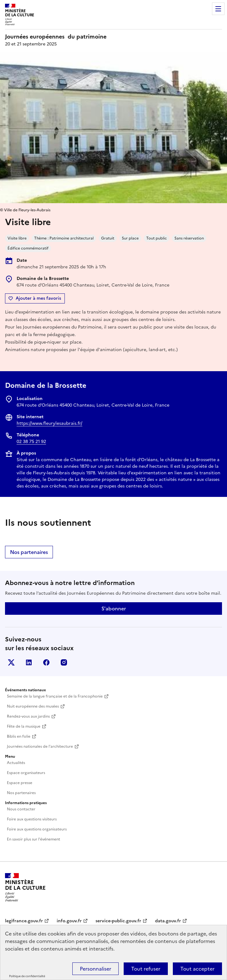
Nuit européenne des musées (33, 706)
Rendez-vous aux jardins (28, 716)
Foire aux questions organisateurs (37, 829)
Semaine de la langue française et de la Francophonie (55, 696)
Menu (218, 9)
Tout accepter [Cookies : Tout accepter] (197, 969)
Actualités (16, 763)
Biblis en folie (19, 736)
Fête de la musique (24, 726)
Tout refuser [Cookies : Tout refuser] (146, 969)
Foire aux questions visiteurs (32, 819)
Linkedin (29, 662)
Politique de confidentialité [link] (27, 976)
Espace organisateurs (26, 773)
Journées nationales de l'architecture (40, 746)
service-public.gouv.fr (118, 921)
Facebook (46, 662)
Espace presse (20, 783)
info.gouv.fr (69, 921)
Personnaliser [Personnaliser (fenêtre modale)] (95, 969)
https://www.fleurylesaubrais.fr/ (49, 423)
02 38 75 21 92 (31, 442)
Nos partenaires (29, 552)
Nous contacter (21, 809)
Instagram (64, 662)
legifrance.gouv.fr (24, 921)
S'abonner (114, 609)
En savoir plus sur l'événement (34, 839)
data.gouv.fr (168, 921)
